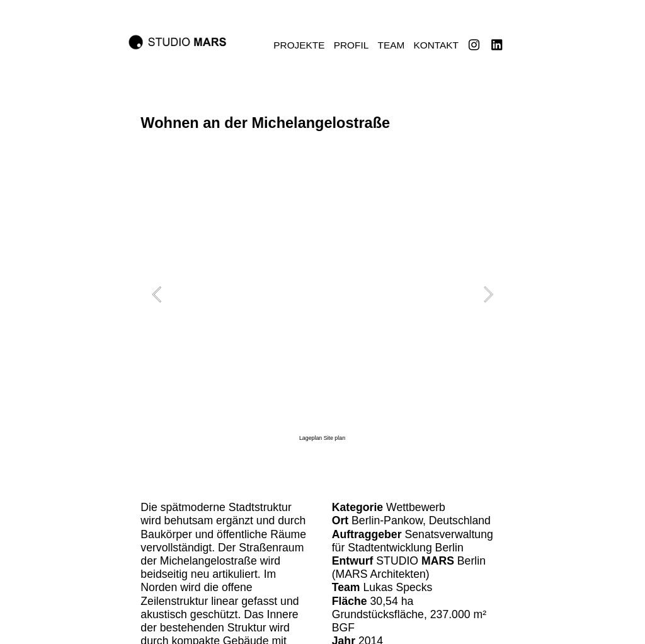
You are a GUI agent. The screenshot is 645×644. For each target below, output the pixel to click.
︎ (497, 45)
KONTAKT (436, 45)
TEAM (391, 45)
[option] (322, 302)
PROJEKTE (299, 45)
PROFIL (351, 45)
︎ (474, 45)
